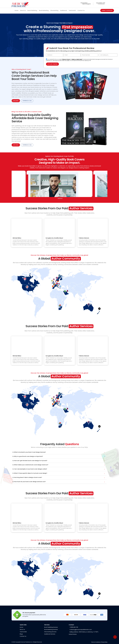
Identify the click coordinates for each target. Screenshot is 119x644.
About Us (23, 10)
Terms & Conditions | (96, 642)
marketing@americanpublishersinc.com (81, 630)
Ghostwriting (54, 10)
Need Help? (86, 4)
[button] (57, 199)
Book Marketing (44, 10)
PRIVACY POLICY (66, 59)
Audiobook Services (50, 634)
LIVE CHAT (16, 145)
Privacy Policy (104, 642)
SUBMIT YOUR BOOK (107, 10)
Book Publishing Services (51, 627)
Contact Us (81, 10)
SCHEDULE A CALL (27, 145)
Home (16, 10)
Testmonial (72, 10)
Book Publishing (32, 10)
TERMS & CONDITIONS (77, 59)
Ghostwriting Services (50, 632)
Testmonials (23, 632)
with (100, 3)
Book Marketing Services (51, 629)
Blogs (21, 634)
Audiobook (64, 10)
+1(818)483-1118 (74, 627)
